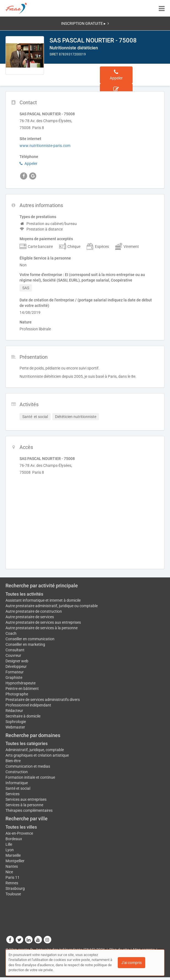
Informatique (17, 783)
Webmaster (15, 727)
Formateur (15, 672)
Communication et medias (28, 766)
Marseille (13, 855)
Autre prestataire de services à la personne (42, 628)
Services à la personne (24, 805)
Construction (17, 772)
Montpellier (15, 861)
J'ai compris (131, 963)
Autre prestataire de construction (34, 611)
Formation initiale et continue (30, 777)
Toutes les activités (24, 594)
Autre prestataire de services (30, 617)
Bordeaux (14, 839)
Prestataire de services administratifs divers (43, 700)
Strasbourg (15, 888)
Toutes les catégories (27, 744)
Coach (11, 633)
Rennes (12, 883)
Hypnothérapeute (20, 683)
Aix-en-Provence (19, 833)
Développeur (16, 666)
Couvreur (13, 655)
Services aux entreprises (26, 799)
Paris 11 (13, 877)
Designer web (17, 661)
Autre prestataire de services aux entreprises (43, 622)
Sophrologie (16, 722)
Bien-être (13, 761)
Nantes (12, 866)
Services (13, 794)
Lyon (10, 850)
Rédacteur (14, 711)
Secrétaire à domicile (23, 716)
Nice (9, 872)
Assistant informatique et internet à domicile (43, 600)
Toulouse (13, 894)
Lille (9, 844)
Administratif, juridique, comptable (35, 750)
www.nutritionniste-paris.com (45, 146)
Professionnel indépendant (28, 705)
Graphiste (14, 678)
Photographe (17, 694)
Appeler (28, 164)
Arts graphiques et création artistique (37, 755)
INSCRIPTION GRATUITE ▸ (85, 23)
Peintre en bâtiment (22, 689)
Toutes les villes (21, 827)
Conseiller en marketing (25, 644)
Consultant (15, 650)
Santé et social (18, 788)
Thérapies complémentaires (29, 810)
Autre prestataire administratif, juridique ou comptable (52, 606)
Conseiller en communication (30, 639)
